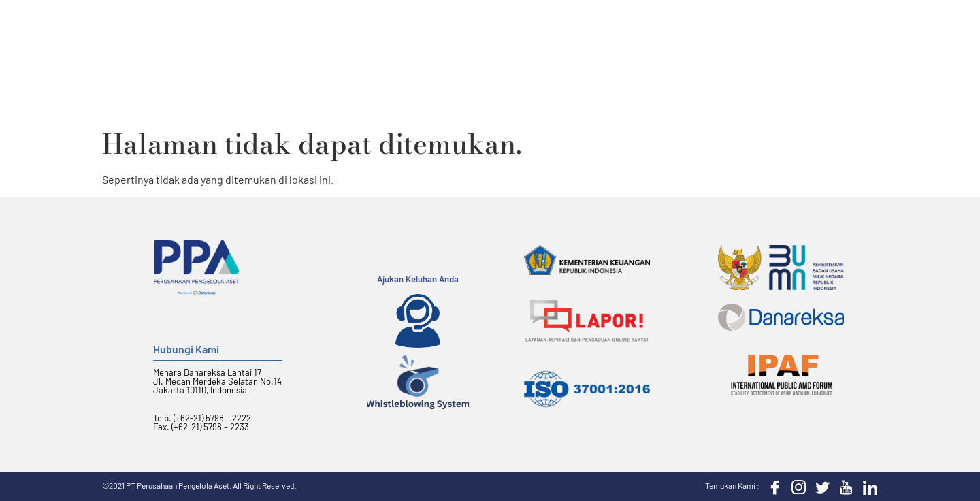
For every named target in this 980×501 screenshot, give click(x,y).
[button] (863, 37)
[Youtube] (843, 487)
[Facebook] (772, 487)
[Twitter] (819, 487)
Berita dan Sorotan (691, 36)
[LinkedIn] (867, 487)
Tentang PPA (392, 36)
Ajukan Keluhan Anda (418, 279)
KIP (776, 36)
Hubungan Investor (571, 36)
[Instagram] (796, 487)
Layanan (475, 36)
